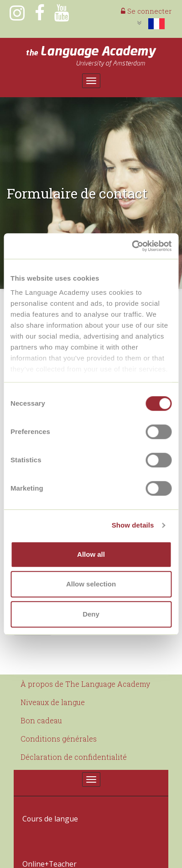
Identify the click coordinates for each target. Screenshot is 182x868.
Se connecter (146, 11)
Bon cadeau (41, 720)
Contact (34, 853)
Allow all (91, 554)
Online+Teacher (46, 830)
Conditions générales (59, 739)
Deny (91, 614)
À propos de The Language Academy (85, 684)
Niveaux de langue (53, 702)
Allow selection (91, 584)
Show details (133, 525)
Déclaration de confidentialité (74, 757)
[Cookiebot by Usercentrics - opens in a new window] (132, 246)
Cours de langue (47, 808)
